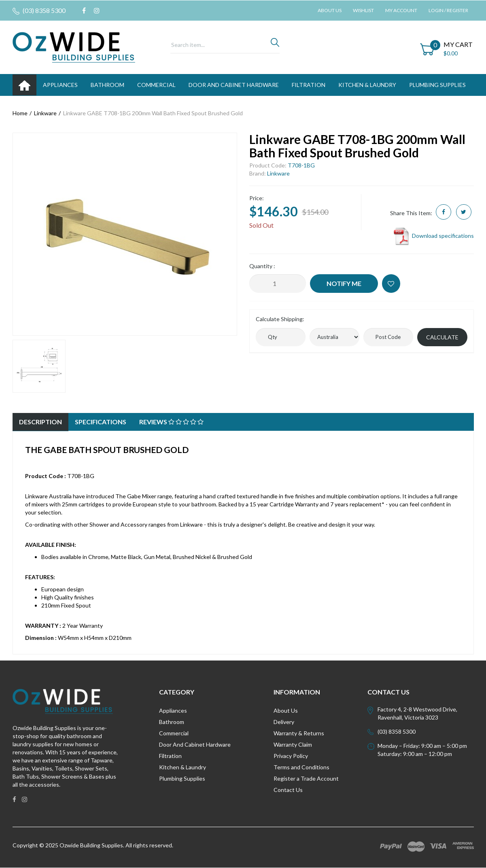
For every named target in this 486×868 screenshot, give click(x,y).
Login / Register (448, 10)
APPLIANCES (60, 85)
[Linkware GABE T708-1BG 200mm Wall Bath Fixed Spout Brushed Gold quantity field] (278, 284)
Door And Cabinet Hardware (195, 744)
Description (40, 422)
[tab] (40, 422)
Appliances (173, 710)
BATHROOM (107, 85)
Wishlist (363, 10)
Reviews (171, 422)
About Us (330, 10)
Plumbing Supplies (182, 778)
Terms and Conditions (301, 767)
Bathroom (172, 722)
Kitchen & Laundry (183, 767)
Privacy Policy (291, 756)
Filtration (170, 756)
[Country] (334, 337)
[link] (84, 11)
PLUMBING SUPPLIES (437, 85)
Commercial (156, 85)
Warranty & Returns (299, 733)
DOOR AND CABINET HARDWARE (234, 85)
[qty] (281, 337)
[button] (391, 284)
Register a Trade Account (306, 778)
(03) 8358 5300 (39, 11)
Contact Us (288, 790)
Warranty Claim (293, 744)
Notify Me (344, 283)
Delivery (284, 722)
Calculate (442, 337)
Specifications (101, 422)
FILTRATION (309, 85)
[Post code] (388, 337)
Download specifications (433, 236)
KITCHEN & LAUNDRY (367, 85)
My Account (401, 10)
